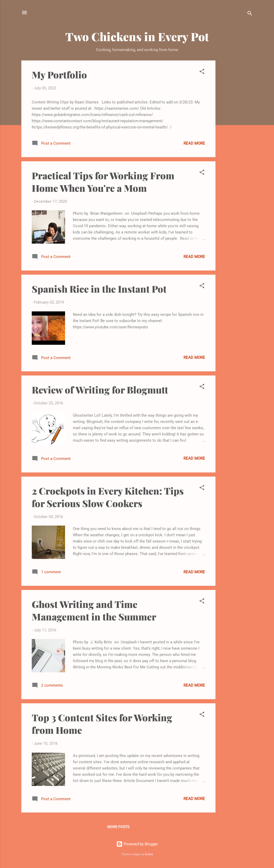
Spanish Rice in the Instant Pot (99, 289)
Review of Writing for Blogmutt (100, 390)
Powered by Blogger (137, 844)
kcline (149, 854)
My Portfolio (59, 75)
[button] (202, 72)
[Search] (250, 14)
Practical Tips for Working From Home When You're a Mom (103, 182)
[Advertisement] (236, 139)
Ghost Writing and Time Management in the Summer (94, 610)
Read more (194, 143)
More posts (118, 827)
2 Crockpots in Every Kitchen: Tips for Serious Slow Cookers (108, 497)
